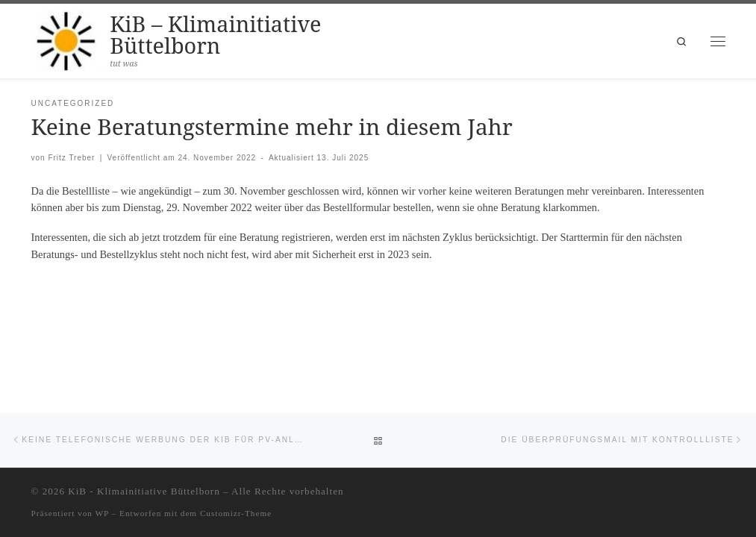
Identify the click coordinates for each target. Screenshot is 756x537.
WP (102, 513)
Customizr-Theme (236, 513)
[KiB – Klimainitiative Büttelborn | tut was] (68, 38)
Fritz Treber (71, 158)
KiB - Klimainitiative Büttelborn (144, 491)
